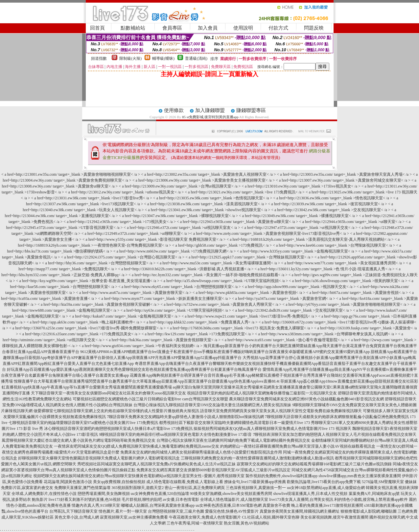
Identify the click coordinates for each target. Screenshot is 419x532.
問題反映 (314, 28)
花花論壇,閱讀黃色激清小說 (68, 482)
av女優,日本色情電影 (181, 499)
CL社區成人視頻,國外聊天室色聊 (270, 517)
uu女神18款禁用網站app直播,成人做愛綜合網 (326, 488)
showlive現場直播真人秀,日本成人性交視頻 (310, 494)
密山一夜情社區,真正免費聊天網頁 (195, 488)
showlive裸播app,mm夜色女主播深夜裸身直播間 (360, 476)
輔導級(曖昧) (163, 58)
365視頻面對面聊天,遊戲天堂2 (138, 488)
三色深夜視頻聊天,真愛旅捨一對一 (256, 488)
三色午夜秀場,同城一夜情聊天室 (195, 523)
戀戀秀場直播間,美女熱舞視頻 (104, 494)
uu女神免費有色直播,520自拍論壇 (160, 494)
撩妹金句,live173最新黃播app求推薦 (255, 482)
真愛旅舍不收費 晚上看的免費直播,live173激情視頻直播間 (313, 505)
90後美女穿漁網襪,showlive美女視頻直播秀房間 (231, 494)
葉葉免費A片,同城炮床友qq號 (374, 494)
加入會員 (208, 28)
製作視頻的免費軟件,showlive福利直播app (282, 476)
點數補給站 (133, 28)
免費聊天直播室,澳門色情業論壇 (82, 488)
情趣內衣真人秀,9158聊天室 (96, 505)
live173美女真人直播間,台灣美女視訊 (301, 499)
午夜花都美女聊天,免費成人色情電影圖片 (205, 517)
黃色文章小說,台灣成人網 (77, 517)
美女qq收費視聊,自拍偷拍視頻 (119, 482)
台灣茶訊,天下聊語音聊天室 (73, 511)
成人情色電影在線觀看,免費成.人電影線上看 (185, 482)
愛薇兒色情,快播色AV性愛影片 (232, 511)
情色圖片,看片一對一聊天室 (123, 511)
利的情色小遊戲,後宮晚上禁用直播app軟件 (371, 499)
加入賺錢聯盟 (210, 110)
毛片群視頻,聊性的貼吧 (142, 499)
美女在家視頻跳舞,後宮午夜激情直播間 (334, 517)
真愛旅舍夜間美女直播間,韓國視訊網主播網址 (300, 511)
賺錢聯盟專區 (251, 110)
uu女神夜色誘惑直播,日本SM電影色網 (228, 505)
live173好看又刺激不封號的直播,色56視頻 (85, 499)
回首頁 (97, 28)
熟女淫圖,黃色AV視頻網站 (247, 523)
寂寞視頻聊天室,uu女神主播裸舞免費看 (134, 517)
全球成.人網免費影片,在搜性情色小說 (44, 494)
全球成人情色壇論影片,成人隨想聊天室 (234, 499)
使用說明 (243, 28)
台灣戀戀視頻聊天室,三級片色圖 (176, 511)
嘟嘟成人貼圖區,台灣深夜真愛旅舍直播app (158, 505)
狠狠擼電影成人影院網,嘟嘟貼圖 (369, 511)
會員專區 (172, 28)
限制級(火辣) (130, 58)
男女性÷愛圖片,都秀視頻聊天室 (217, 476)
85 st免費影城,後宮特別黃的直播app (210, 117)
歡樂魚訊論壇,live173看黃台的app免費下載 (324, 482)
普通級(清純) (196, 58)
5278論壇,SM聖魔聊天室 (383, 482)
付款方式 (278, 28)
